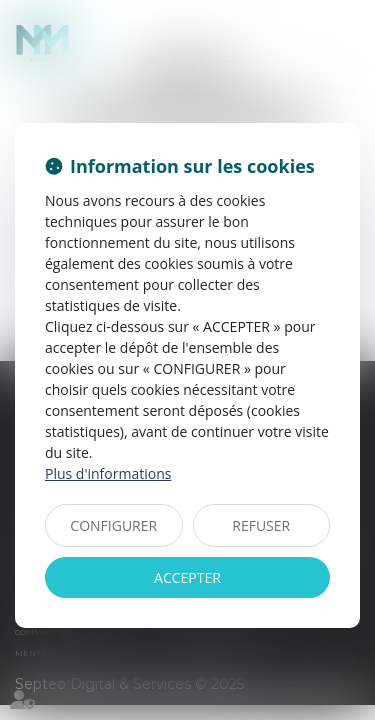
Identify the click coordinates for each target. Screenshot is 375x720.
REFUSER (261, 525)
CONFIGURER (113, 525)
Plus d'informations (108, 473)
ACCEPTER (187, 577)
